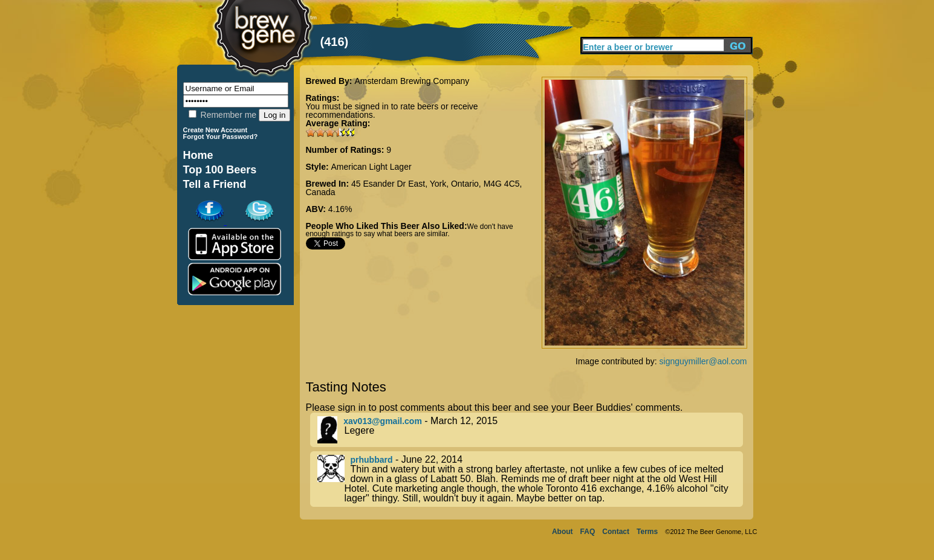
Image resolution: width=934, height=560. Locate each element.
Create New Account (216, 130)
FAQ (588, 532)
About (563, 532)
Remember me (222, 115)
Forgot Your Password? (221, 137)
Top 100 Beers (220, 170)
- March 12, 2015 (530, 430)
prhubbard (372, 460)
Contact (616, 532)
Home (198, 155)
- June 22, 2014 (530, 479)
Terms (647, 532)
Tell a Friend (215, 184)
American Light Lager (371, 167)
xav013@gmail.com (383, 421)
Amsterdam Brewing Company (412, 81)
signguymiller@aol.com (703, 361)
